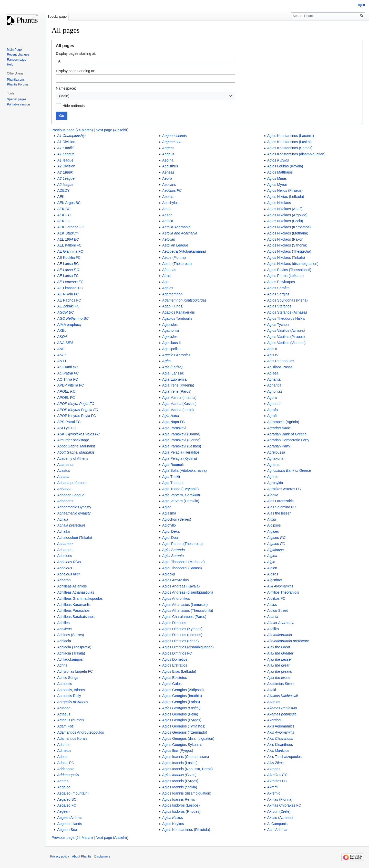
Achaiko (64, 531)
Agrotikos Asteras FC (284, 489)
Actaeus (64, 714)
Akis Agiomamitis (281, 726)
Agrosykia (275, 483)
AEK (61, 197)
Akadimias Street (281, 684)
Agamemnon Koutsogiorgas (184, 300)
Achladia (64, 641)
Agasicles (170, 325)
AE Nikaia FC (68, 294)
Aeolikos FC (172, 190)
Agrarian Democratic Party (288, 440)
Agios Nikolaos (279, 203)
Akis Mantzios (278, 751)
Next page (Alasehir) (112, 130)
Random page (17, 60)
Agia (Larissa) (173, 373)
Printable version (18, 104)
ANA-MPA (65, 343)
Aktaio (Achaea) (280, 818)
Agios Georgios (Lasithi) (181, 708)
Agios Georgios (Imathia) (182, 696)
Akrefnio (274, 793)
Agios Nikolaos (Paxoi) (285, 239)
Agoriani (274, 404)
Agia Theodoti (173, 483)
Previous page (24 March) (72, 130)
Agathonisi (171, 330)
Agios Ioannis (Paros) (179, 775)
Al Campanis (277, 824)
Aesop (167, 215)
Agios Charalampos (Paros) (184, 617)
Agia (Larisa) (172, 367)
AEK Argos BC (69, 203)
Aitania (273, 617)
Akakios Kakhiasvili (283, 696)
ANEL (62, 355)
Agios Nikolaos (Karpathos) (289, 227)
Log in (361, 5)
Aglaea (273, 373)
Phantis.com (15, 80)
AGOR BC (65, 312)
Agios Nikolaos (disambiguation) (293, 264)
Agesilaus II (171, 343)
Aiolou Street (278, 610)
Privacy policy (60, 856)
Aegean (63, 811)
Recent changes (18, 55)
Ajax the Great (279, 647)
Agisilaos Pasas (280, 367)
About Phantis (82, 856)
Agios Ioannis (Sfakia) (180, 787)
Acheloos (65, 556)
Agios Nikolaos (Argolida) (287, 215)
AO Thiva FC (68, 379)
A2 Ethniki (65, 172)
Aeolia (167, 178)
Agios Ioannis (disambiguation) (187, 793)
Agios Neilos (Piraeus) (285, 190)
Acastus (64, 470)
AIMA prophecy (69, 325)
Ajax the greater (280, 671)
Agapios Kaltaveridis (178, 312)
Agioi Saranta (173, 556)
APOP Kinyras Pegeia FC (78, 410)
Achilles (63, 623)
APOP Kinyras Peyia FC (76, 416)
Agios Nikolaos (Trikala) (286, 258)
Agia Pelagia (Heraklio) (181, 452)
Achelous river (69, 574)
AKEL (62, 330)
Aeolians (169, 185)
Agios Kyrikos (278, 160)
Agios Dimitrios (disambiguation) (188, 647)
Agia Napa (171, 416)
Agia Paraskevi (174, 428)
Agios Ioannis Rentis (179, 799)
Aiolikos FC (276, 598)
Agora (272, 398)
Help (10, 65)
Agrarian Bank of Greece (287, 434)
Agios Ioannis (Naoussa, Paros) (187, 769)
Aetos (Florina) (174, 258)
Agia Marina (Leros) (178, 410)
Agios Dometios (175, 659)
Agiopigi (169, 574)
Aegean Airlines (70, 818)
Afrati (166, 276)
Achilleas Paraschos (73, 610)
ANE (61, 349)
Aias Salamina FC (282, 507)
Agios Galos (172, 684)
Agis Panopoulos (281, 361)
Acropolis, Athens (71, 690)
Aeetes (63, 781)
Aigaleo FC (276, 544)
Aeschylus (170, 203)
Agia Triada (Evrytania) (180, 489)
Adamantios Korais (72, 738)
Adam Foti (65, 726)
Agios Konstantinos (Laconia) (291, 136)
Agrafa (273, 410)
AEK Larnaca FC (71, 227)
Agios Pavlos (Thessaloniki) (289, 270)
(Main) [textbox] (64, 96)
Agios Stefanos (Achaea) (287, 312)
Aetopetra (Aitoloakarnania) (184, 251)
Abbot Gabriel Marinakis (76, 446)
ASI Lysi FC (66, 428)
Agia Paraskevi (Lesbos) (182, 446)
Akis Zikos (275, 763)
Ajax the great (278, 665)
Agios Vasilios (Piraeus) (286, 337)
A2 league (65, 185)
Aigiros (273, 574)
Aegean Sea (67, 830)
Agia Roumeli (173, 465)
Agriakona (275, 458)
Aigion (272, 568)
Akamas (274, 702)
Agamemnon (172, 294)
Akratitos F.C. (278, 775)
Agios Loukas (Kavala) (285, 166)
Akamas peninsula (282, 714)
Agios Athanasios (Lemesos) (185, 605)
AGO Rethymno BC (73, 318)
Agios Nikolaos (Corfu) (285, 221)
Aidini (272, 519)
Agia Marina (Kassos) (179, 404)
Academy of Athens (73, 458)
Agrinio (273, 477)
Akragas (274, 769)
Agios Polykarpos (281, 282)
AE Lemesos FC (70, 282)
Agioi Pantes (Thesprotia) (182, 544)
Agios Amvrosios (175, 580)
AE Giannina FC (70, 251)
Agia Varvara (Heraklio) (181, 501)
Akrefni (273, 787)
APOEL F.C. (67, 391)
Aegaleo (64, 787)
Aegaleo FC (67, 805)
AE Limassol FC (70, 288)
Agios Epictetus (175, 678)
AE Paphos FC (69, 300)
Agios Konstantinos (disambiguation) (296, 154)
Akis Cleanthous (280, 738)
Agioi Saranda (173, 550)
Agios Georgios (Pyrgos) (182, 720)
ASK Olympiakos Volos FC (78, 434)
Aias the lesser (279, 513)
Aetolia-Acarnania (176, 227)
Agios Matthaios (280, 172)
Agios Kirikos (173, 818)
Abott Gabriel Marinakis (76, 452)
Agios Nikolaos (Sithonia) (287, 245)
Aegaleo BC (67, 799)
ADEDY (63, 190)
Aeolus (168, 197)
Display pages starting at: (76, 53)
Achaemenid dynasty (74, 513)
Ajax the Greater (280, 653)
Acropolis (65, 684)
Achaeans (65, 501)
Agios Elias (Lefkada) (179, 671)
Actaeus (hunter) (70, 720)
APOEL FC (66, 398)
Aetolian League (175, 245)
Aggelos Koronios (176, 355)
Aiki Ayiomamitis (280, 586)
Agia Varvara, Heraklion (181, 495)
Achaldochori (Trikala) (75, 538)
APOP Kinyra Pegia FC (76, 404)
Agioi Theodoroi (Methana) (183, 562)
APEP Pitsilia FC (70, 385)
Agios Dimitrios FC (177, 653)
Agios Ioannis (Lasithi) (180, 763)
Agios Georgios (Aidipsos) (183, 690)
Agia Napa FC (173, 422)
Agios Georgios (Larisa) (181, 702)
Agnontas (275, 391)
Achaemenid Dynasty (74, 507)
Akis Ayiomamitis (281, 732)
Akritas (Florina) (280, 799)
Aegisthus (170, 166)
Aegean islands (175, 136)
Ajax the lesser (279, 678)
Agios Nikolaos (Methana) (288, 233)
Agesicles (170, 337)
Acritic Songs (68, 678)
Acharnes (65, 550)
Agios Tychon (278, 325)
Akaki (272, 690)
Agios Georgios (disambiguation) (188, 738)
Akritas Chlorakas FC (284, 805)
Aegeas (168, 148)
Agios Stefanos (279, 306)
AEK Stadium (68, 233)
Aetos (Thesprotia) (177, 264)
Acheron (64, 580)
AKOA (62, 337)
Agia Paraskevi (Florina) (181, 440)
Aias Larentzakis (280, 501)
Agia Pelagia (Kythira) (180, 458)
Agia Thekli (171, 477)
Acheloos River (69, 562)
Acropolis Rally (69, 696)
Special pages (17, 99)
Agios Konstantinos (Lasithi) (290, 142)
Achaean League (71, 495)
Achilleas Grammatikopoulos (80, 598)
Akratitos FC (277, 781)
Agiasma (169, 513)
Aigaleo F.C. (277, 538)
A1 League (66, 154)
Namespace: (66, 88)
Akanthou (275, 720)
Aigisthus (275, 580)
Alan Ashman (278, 830)
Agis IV (273, 355)
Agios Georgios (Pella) (180, 714)
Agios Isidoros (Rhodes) (181, 811)
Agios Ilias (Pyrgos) (178, 751)
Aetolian (169, 239)
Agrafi (272, 416)
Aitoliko (273, 629)
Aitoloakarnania (280, 635)
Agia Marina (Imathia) (179, 398)
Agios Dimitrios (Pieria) (180, 641)
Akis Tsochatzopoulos (284, 757)
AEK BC (64, 209)
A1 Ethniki (65, 148)
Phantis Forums (18, 84)
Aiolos (272, 605)
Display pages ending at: (75, 71)
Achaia (63, 519)
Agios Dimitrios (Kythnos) (182, 629)
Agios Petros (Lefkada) (285, 276)
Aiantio (273, 495)
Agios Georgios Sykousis (182, 745)
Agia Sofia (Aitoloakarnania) (184, 470)
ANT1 (62, 361)
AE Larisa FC (68, 276)
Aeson (167, 209)
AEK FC (64, 221)
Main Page (14, 50)
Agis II (272, 349)
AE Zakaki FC (68, 306)
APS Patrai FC (69, 422)
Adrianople (66, 769)
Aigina (272, 556)
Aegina (168, 160)
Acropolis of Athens (73, 702)
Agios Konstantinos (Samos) (290, 148)
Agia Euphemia (174, 379)
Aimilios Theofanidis (283, 592)
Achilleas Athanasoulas (76, 592)
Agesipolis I (171, 349)
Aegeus (168, 154)
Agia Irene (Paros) (177, 391)
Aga (165, 282)
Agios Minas (277, 178)
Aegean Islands (70, 824)
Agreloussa (276, 452)
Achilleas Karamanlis (74, 605)
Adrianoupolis (68, 775)
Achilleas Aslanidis (72, 586)
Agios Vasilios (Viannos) (286, 343)
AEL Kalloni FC (69, 245)
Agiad (167, 507)
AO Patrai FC (68, 373)
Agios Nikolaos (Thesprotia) (289, 251)
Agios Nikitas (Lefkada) (286, 197)
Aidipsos (274, 525)
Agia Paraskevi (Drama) (181, 434)
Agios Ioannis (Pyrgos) (180, 781)
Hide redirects (74, 106)
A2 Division (66, 166)
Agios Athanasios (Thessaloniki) (188, 610)
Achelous (65, 568)
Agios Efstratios (175, 665)
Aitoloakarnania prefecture (288, 641)
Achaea (63, 477)
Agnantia (274, 385)
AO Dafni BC (67, 367)
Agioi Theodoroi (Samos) (182, 568)
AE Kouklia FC (69, 258)
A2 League (66, 178)
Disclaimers (102, 856)
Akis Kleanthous (280, 745)
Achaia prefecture (71, 525)
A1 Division (66, 142)
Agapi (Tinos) (173, 306)
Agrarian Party (279, 446)
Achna (62, 665)
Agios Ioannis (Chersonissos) (186, 757)
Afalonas (169, 270)
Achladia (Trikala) (71, 653)
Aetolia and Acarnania (180, 233)
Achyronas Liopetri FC (75, 671)
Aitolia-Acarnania (281, 623)
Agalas (168, 288)
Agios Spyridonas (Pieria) (288, 300)
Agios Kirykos (173, 824)
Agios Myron (277, 185)
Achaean (64, 489)
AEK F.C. (64, 215)
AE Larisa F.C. (69, 270)
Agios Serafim (278, 288)
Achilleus (64, 629)
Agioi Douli (171, 538)
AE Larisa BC (68, 264)
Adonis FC (65, 763)
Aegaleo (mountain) (73, 793)
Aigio (271, 562)
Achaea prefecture (72, 483)
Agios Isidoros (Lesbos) (181, 805)
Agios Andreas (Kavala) (181, 586)
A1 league (65, 160)
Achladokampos (70, 659)
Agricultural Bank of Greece (289, 470)
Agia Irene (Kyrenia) (178, 385)
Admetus (64, 751)
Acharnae (65, 544)
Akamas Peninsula (282, 708)
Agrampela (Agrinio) (283, 422)
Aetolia (168, 221)
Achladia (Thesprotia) (74, 647)
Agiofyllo (169, 525)
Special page (57, 17)
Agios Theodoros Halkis (286, 318)
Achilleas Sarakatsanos (76, 617)
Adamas (64, 745)
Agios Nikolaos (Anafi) (285, 209)
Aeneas (168, 172)
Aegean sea (172, 142)
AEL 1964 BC (68, 239)
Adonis (63, 757)
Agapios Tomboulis (177, 318)
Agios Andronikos (176, 598)
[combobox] (146, 96)
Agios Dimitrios (174, 623)
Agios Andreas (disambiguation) (188, 592)
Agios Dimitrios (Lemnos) (182, 635)
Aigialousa (276, 550)
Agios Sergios (278, 294)
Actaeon (64, 708)
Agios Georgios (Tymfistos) (184, 726)
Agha (166, 361)
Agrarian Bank (279, 428)
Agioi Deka (171, 531)
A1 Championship (71, 136)
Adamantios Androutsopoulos (80, 732)
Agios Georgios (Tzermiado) (185, 732)
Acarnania (65, 465)
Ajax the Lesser (280, 659)
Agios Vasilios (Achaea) (286, 330)
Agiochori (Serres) (177, 519)
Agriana (273, 465)
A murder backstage (73, 440)
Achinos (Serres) (70, 635)
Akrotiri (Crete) (279, 811)
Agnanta (274, 379)
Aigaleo (273, 531)
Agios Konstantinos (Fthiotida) (186, 830)
